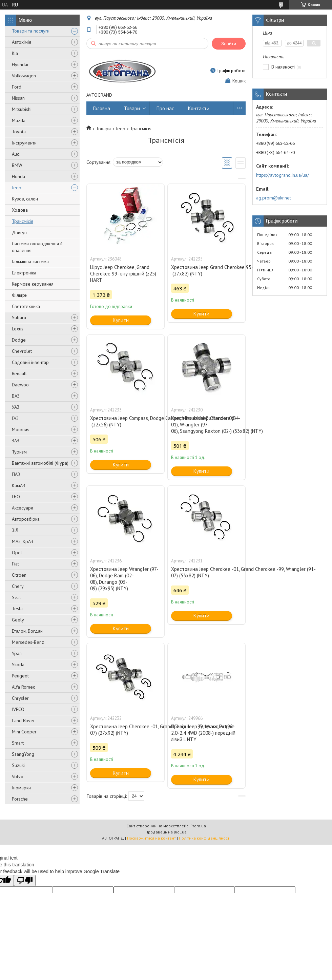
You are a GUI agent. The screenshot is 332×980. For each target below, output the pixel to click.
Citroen (19, 575)
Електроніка (24, 273)
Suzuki (18, 765)
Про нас (165, 108)
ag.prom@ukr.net (274, 198)
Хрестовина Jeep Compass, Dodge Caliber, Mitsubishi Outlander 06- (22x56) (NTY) (126, 421)
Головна (102, 108)
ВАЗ (16, 396)
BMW (17, 165)
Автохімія (22, 42)
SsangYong (23, 754)
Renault (19, 373)
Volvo (18, 776)
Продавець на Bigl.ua (166, 832)
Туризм (19, 452)
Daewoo (20, 385)
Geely (18, 620)
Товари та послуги (31, 31)
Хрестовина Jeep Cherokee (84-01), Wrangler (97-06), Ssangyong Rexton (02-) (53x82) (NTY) (206, 425)
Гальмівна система (30, 262)
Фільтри (20, 295)
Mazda (19, 120)
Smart (18, 743)
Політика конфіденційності (205, 838)
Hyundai (20, 64)
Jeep (17, 188)
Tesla (17, 609)
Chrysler (20, 698)
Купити (121, 320)
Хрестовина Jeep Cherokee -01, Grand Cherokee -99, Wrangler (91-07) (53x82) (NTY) (206, 572)
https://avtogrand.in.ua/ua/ (283, 175)
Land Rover (23, 720)
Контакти (199, 108)
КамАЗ (18, 485)
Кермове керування (33, 284)
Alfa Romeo (24, 687)
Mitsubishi (22, 109)
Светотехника (26, 306)
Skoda (18, 665)
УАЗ (16, 407)
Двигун (19, 232)
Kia (15, 53)
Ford (17, 87)
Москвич (21, 429)
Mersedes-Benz (28, 642)
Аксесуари (23, 508)
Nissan (18, 98)
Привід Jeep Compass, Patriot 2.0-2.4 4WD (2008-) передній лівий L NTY (203, 733)
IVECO (18, 709)
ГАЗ (15, 418)
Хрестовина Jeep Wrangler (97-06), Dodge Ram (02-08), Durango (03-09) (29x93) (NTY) (124, 579)
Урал (17, 653)
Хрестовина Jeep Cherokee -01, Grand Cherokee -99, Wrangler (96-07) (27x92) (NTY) (126, 730)
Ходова (20, 210)
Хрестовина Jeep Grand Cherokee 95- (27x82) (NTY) (206, 270)
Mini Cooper (24, 732)
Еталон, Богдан (27, 631)
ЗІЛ (15, 530)
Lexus (18, 329)
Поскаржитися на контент (151, 838)
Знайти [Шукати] (229, 44)
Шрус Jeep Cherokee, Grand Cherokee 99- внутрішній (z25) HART (123, 274)
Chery (18, 586)
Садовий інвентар (30, 362)
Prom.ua (198, 826)
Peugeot (20, 676)
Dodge (19, 340)
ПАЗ (16, 474)
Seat (16, 597)
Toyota (19, 132)
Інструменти (24, 143)
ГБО (16, 497)
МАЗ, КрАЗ (23, 541)
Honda (18, 176)
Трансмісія (23, 221)
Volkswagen (24, 76)
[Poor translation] (25, 880)
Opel (17, 553)
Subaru (19, 318)
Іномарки (21, 788)
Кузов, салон (25, 199)
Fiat (15, 564)
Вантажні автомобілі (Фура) (40, 463)
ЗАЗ (16, 441)
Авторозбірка (26, 519)
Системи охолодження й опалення (37, 247)
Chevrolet (22, 351)
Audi (16, 154)
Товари (132, 108)
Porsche (20, 799)
